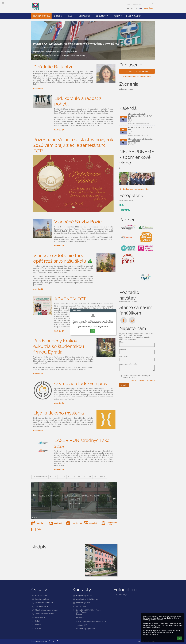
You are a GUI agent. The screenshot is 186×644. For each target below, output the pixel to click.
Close (114, 311)
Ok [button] (180, 638)
